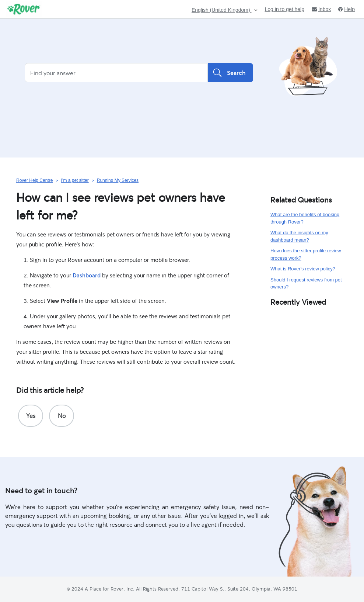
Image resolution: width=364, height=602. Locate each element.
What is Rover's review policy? (303, 269)
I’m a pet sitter (75, 180)
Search (230, 73)
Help (346, 9)
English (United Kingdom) (222, 10)
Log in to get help (285, 9)
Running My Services (118, 180)
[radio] (31, 416)
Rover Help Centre (34, 180)
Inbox (321, 9)
